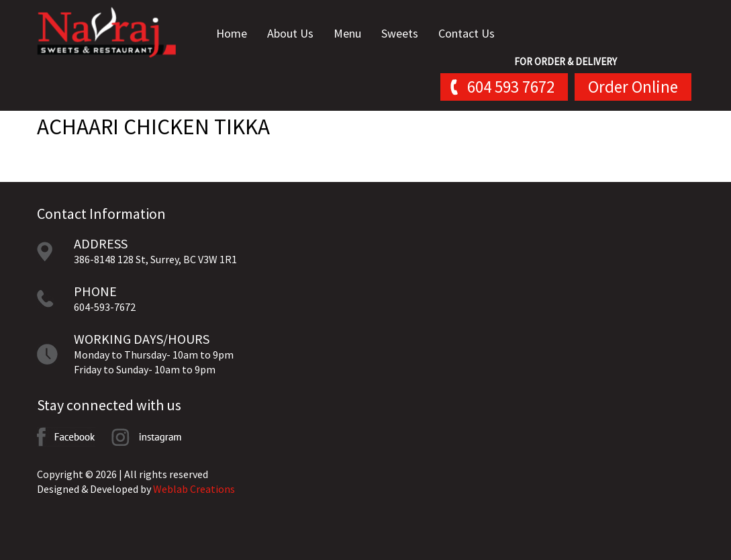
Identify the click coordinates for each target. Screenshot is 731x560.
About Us (290, 33)
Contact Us (467, 33)
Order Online (633, 87)
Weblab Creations (194, 489)
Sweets (400, 33)
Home (232, 33)
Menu (347, 33)
